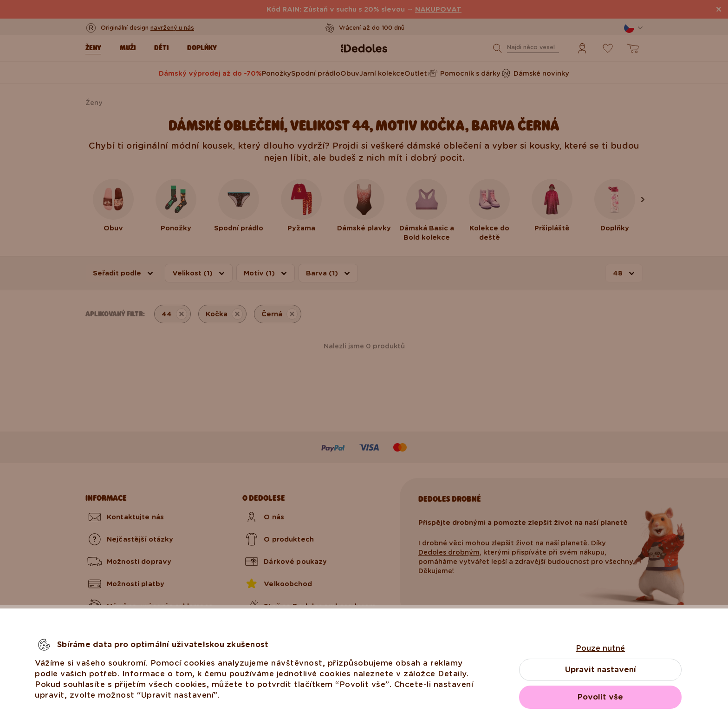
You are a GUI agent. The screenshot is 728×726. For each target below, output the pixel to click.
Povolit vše (600, 697)
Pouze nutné (600, 648)
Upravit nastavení (601, 670)
